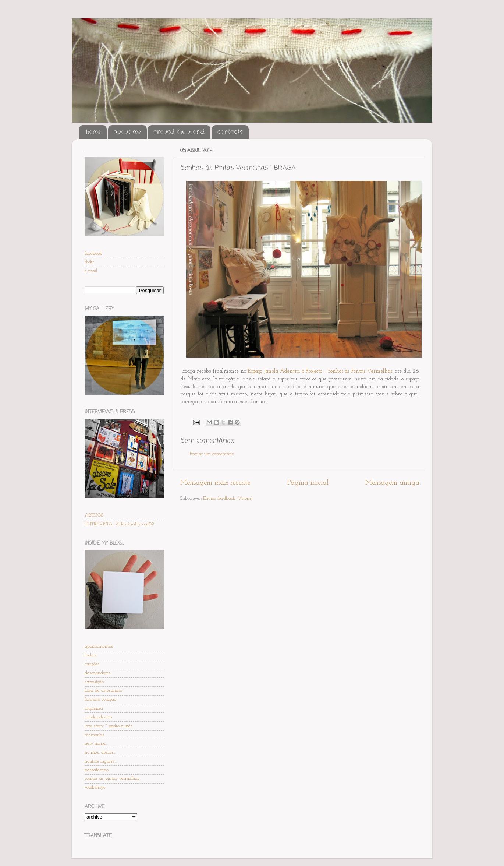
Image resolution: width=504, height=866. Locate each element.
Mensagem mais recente (215, 483)
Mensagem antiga (392, 483)
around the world (179, 132)
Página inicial (308, 483)
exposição (94, 682)
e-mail (91, 271)
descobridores (98, 673)
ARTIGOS (94, 515)
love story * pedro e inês (109, 726)
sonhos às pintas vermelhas (112, 779)
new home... (96, 744)
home (93, 132)
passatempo (97, 770)
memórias (94, 735)
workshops (95, 787)
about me (127, 132)
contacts (230, 132)
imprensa (94, 708)
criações (92, 664)
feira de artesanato (103, 691)
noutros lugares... (101, 761)
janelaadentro (98, 717)
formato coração (100, 699)
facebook (93, 254)
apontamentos (99, 646)
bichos (91, 655)
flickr (89, 262)
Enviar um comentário (212, 454)
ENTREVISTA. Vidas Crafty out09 (119, 524)
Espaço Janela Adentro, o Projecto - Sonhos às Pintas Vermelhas (320, 371)
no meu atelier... (100, 752)
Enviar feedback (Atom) (228, 498)
